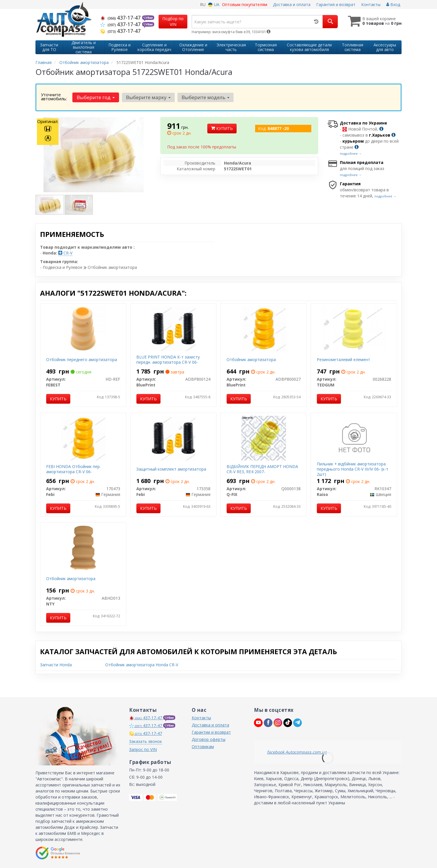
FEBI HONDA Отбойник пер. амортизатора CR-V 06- (73, 469)
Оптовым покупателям (245, 4)
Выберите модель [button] (205, 97)
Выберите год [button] (96, 97)
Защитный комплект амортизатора (171, 469)
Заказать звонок (146, 741)
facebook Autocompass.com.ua (297, 752)
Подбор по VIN (173, 21)
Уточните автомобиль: (54, 97)
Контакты (371, 4)
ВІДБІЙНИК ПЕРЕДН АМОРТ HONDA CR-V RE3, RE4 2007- (262, 469)
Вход (393, 4)
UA (214, 4)
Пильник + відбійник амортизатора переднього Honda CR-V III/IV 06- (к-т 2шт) (353, 469)
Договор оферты (209, 739)
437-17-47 (121, 18)
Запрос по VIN (143, 749)
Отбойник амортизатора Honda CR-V (142, 665)
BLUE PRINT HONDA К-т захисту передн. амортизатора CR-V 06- (168, 360)
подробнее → (351, 153)
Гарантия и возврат (336, 4)
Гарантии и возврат (211, 732)
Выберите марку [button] (148, 97)
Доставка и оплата (292, 4)
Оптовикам (203, 747)
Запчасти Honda (56, 665)
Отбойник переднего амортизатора (82, 360)
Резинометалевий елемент (343, 360)
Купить (222, 128)
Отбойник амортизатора (251, 360)
